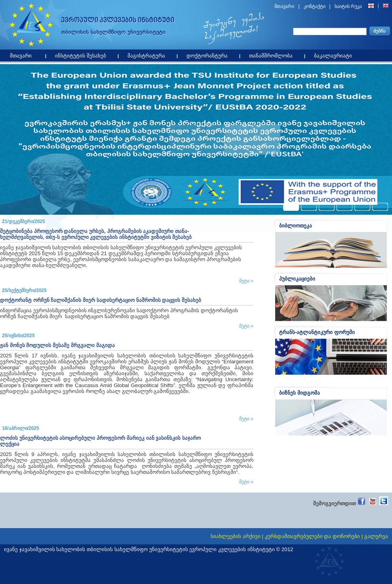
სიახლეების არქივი (236, 536)
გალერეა (376, 536)
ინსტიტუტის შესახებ (83, 54)
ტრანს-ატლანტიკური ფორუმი (317, 332)
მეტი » (246, 281)
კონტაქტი (315, 6)
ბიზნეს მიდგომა (300, 393)
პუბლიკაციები (297, 279)
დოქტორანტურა (209, 54)
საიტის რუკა (348, 6)
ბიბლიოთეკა (296, 226)
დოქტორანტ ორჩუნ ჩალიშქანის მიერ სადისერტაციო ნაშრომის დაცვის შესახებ (101, 300)
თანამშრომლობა (273, 54)
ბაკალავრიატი (335, 54)
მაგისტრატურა (148, 54)
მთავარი (284, 6)
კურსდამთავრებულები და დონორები (312, 536)
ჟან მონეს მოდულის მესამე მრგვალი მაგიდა (57, 345)
